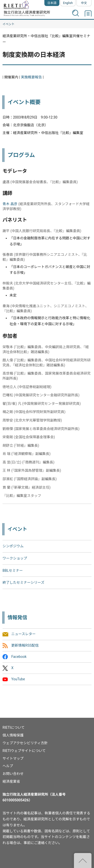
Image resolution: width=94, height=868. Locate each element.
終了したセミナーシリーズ (23, 582)
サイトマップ (13, 758)
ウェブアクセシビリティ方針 (25, 743)
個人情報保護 (13, 735)
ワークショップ (15, 558)
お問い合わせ (13, 774)
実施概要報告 (31, 77)
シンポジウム (13, 546)
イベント (9, 24)
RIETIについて (14, 727)
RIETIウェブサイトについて (24, 751)
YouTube (18, 679)
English (68, 3)
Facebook (19, 657)
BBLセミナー (13, 571)
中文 (84, 3)
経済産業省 (11, 781)
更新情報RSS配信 (25, 645)
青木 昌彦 (10, 204)
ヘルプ (8, 766)
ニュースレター (23, 634)
